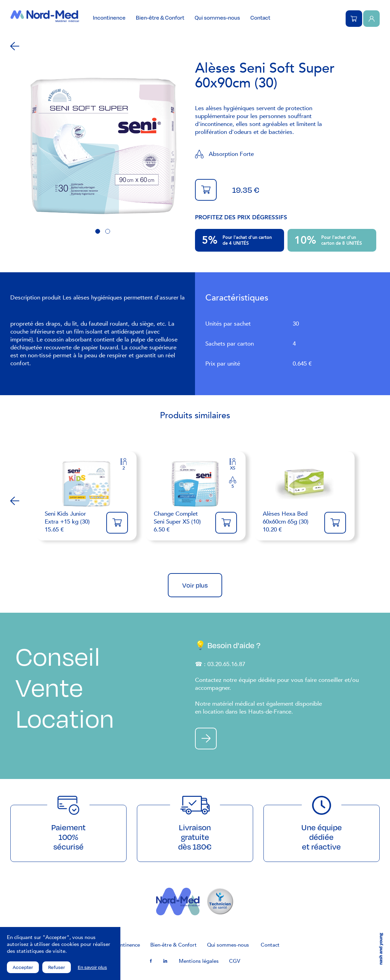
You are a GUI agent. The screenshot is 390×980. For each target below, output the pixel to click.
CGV (235, 961)
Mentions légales (199, 961)
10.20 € (290, 522)
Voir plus (195, 585)
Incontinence (109, 18)
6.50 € (181, 522)
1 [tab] (98, 231)
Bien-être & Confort (160, 18)
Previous (15, 501)
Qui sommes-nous (217, 18)
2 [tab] (108, 231)
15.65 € (72, 522)
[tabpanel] (103, 146)
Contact (260, 18)
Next (375, 501)
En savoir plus (92, 967)
